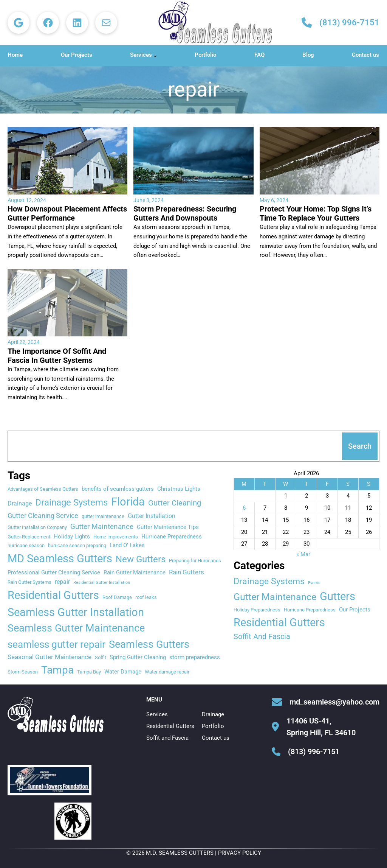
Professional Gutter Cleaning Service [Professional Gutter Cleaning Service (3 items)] (54, 572)
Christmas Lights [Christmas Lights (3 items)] (179, 489)
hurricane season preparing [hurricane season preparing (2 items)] (77, 545)
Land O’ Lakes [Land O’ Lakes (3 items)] (127, 545)
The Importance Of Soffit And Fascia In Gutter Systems (57, 356)
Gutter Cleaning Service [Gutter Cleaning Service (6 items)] (43, 516)
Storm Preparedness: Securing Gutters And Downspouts (185, 213)
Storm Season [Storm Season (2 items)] (23, 672)
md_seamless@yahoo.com (334, 702)
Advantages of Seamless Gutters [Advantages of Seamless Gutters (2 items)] (43, 489)
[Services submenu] (155, 56)
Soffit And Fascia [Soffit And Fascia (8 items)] (262, 637)
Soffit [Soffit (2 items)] (101, 657)
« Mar (303, 554)
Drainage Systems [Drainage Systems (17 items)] (71, 502)
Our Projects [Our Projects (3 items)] (355, 610)
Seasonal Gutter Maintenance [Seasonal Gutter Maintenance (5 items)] (50, 657)
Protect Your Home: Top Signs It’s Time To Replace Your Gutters (316, 213)
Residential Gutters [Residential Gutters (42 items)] (279, 622)
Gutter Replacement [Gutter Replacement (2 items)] (29, 537)
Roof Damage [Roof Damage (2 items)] (117, 597)
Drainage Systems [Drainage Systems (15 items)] (269, 581)
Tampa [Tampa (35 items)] (57, 670)
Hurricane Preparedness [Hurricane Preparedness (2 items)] (310, 610)
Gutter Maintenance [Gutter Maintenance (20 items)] (275, 597)
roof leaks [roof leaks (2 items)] (146, 597)
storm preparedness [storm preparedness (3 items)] (195, 657)
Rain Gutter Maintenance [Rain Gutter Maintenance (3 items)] (135, 572)
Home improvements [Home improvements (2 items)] (116, 537)
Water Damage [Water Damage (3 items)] (123, 672)
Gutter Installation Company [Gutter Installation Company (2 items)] (37, 527)
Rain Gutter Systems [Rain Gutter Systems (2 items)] (29, 582)
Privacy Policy (240, 853)
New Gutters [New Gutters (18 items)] (141, 559)
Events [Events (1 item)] (314, 583)
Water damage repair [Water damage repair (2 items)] (167, 672)
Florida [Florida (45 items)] (128, 502)
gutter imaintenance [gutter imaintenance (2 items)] (103, 516)
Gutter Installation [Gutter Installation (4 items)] (152, 516)
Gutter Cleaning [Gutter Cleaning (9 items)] (175, 503)
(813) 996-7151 (349, 23)
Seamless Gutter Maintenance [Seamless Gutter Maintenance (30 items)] (76, 628)
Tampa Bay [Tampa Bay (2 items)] (89, 672)
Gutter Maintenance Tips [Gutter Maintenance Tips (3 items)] (168, 527)
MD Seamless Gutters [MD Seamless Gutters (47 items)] (60, 558)
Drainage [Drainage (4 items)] (20, 503)
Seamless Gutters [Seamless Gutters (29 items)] (149, 644)
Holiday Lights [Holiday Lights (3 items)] (72, 537)
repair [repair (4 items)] (62, 582)
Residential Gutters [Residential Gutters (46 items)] (53, 595)
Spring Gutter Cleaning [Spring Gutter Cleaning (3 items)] (138, 657)
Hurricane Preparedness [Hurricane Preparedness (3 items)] (172, 537)
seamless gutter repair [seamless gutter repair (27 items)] (57, 644)
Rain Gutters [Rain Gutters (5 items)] (187, 572)
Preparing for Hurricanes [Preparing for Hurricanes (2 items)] (195, 561)
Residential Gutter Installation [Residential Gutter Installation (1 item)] (102, 583)
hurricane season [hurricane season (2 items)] (26, 545)
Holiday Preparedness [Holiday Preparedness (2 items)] (257, 610)
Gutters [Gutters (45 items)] (337, 596)
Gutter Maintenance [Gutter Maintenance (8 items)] (102, 527)
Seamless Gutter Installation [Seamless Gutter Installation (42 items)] (76, 612)
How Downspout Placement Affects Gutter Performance (67, 213)
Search (360, 446)
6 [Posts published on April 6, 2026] (244, 508)
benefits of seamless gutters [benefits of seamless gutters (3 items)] (118, 489)
